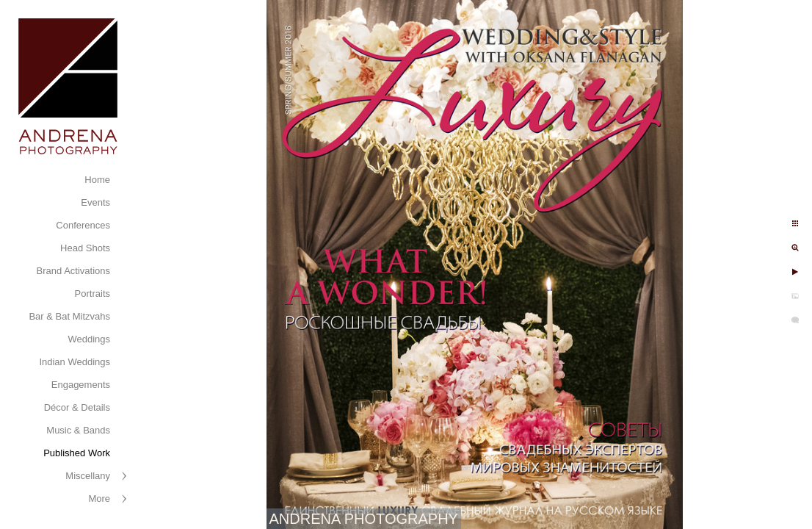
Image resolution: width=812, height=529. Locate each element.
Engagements (81, 385)
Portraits (93, 294)
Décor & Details (77, 407)
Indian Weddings (75, 362)
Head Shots (85, 248)
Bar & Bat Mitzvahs (69, 316)
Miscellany (88, 476)
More (99, 499)
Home (97, 180)
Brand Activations (73, 271)
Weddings (89, 339)
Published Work (77, 453)
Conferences (83, 225)
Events (95, 202)
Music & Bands (78, 430)
